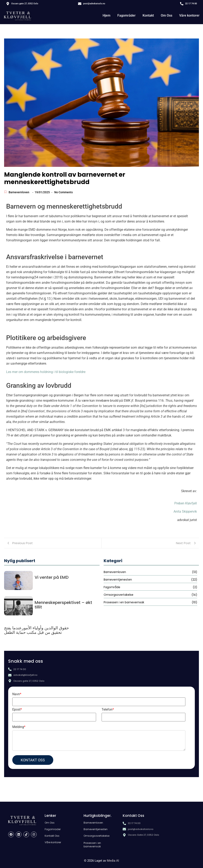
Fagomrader (53, 829)
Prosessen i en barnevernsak (92, 845)
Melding (19, 727)
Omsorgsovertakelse (96, 836)
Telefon (108, 709)
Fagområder (126, 15)
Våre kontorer (189, 15)
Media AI (113, 861)
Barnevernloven (19, 192)
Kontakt (148, 15)
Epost (17, 709)
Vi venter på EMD (52, 577)
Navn (17, 694)
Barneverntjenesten (96, 829)
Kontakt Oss (52, 836)
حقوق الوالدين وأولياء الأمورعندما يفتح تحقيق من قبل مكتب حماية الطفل (36, 630)
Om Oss (167, 15)
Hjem (107, 15)
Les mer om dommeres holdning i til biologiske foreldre (46, 372)
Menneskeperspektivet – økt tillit (63, 605)
